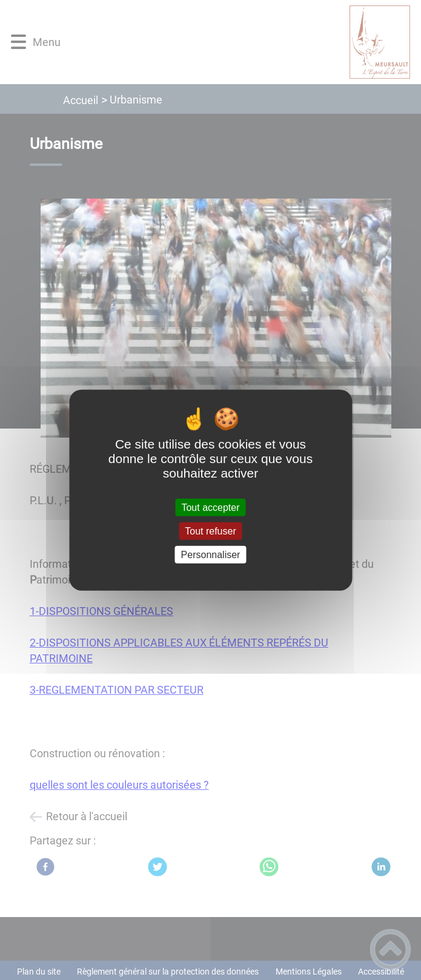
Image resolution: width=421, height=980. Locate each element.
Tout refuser (210, 531)
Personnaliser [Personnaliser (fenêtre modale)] (211, 555)
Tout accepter (210, 507)
